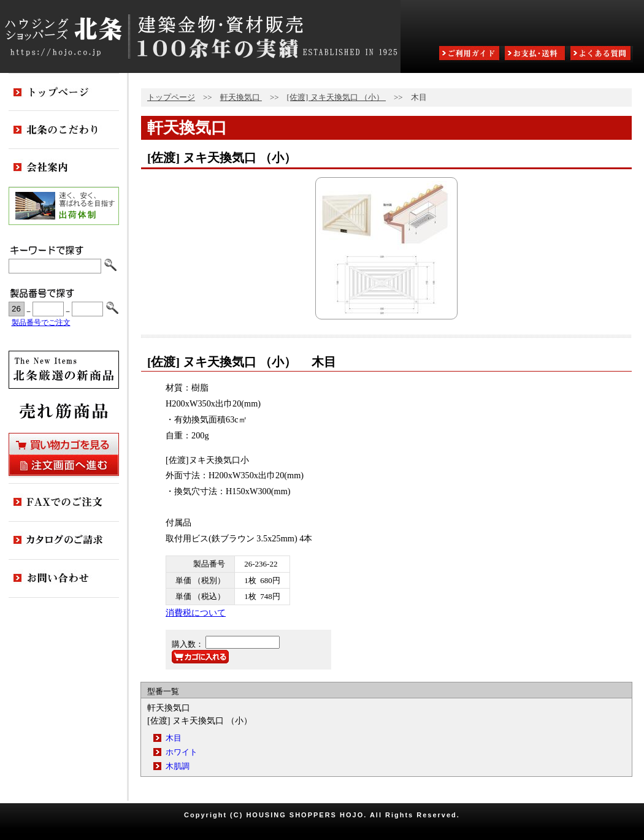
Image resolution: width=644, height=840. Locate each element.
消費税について (196, 613)
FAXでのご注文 (64, 503)
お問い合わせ (64, 579)
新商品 (64, 370)
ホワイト (182, 752)
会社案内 (64, 168)
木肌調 (178, 766)
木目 (174, 738)
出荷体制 (64, 206)
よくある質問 (602, 54)
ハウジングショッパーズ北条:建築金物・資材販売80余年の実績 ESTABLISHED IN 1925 (200, 36)
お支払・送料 (536, 54)
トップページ (171, 97)
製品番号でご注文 (41, 323)
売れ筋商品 (64, 411)
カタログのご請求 (64, 541)
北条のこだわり (64, 130)
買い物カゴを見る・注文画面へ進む (64, 454)
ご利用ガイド (470, 54)
